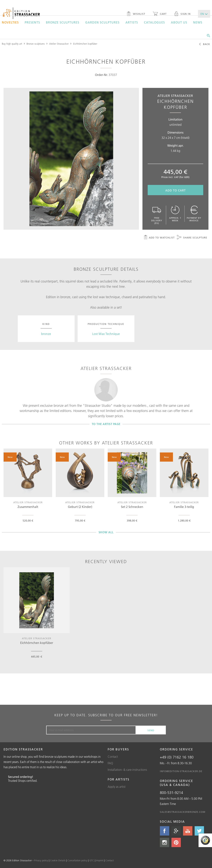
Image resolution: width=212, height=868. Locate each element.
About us (179, 22)
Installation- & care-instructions (127, 770)
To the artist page (106, 424)
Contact (113, 757)
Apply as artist (117, 787)
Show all (106, 532)
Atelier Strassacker (59, 44)
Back (204, 44)
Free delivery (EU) (157, 215)
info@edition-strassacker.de (181, 771)
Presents (32, 22)
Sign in (182, 14)
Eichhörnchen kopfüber (85, 44)
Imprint (100, 860)
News (198, 22)
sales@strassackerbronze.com (183, 812)
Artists (132, 22)
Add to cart (175, 190)
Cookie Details (58, 860)
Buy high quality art (12, 44)
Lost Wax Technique (106, 334)
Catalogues (154, 22)
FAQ (110, 763)
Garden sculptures (102, 22)
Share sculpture (192, 238)
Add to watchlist (159, 238)
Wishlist (136, 14)
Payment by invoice (194, 214)
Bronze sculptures (63, 22)
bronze (46, 334)
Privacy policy (41, 860)
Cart (160, 14)
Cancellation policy (77, 860)
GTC (92, 860)
